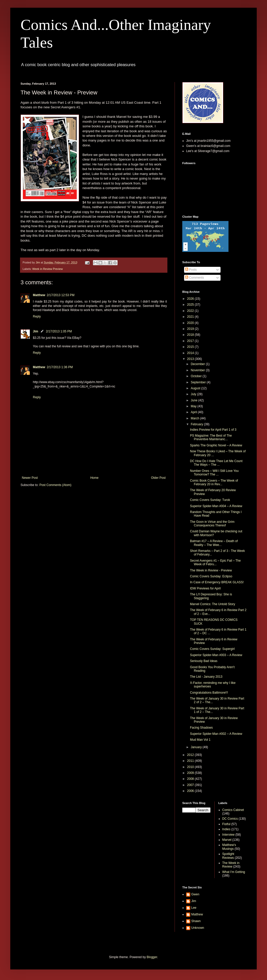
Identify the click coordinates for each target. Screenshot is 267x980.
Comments (194, 278)
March (196, 418)
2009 (191, 773)
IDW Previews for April (205, 588)
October (197, 376)
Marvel (227, 840)
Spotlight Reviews (228, 856)
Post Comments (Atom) (55, 485)
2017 (191, 341)
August (196, 388)
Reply (37, 316)
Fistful (226, 824)
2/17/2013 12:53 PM (61, 295)
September (199, 382)
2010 (191, 767)
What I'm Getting (234, 872)
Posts (191, 270)
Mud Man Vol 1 (200, 740)
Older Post (158, 478)
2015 (191, 347)
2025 (191, 305)
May (194, 406)
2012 (191, 755)
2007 (191, 785)
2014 (191, 353)
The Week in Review (231, 865)
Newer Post (30, 478)
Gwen (195, 894)
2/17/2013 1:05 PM (59, 331)
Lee (194, 908)
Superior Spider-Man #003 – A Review (216, 655)
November (198, 370)
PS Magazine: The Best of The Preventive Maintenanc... (211, 437)
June (194, 400)
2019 (191, 329)
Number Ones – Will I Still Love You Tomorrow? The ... (214, 473)
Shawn (196, 921)
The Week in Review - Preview (211, 570)
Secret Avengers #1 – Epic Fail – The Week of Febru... (215, 562)
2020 (191, 323)
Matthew (39, 295)
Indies (226, 829)
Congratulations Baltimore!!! (209, 693)
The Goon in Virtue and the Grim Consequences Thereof (212, 524)
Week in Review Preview (48, 269)
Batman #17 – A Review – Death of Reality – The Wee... (214, 543)
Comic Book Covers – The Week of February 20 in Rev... (214, 482)
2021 (191, 317)
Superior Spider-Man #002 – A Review (216, 734)
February (197, 424)
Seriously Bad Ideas (204, 661)
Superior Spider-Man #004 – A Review (216, 506)
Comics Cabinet (233, 810)
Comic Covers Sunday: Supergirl (212, 649)
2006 (191, 791)
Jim (36, 331)
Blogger (152, 957)
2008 (191, 779)
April (194, 412)
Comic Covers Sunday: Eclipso (211, 576)
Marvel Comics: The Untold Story (213, 604)
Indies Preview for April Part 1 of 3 (213, 430)
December (198, 364)
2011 (191, 761)
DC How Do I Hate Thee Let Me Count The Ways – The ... (216, 463)
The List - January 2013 (206, 677)
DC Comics (230, 819)
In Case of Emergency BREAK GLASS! (217, 582)
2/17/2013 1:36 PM (60, 367)
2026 (191, 299)
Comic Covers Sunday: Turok (210, 500)
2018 (191, 335)
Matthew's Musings (229, 847)
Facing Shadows (201, 728)
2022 (191, 311)
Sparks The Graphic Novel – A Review (216, 445)
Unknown (198, 928)
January (197, 747)
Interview (228, 835)
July (194, 394)
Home (94, 478)
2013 (191, 359)
